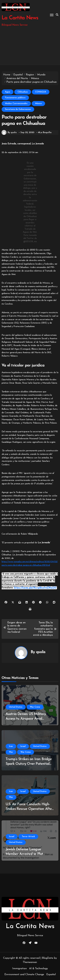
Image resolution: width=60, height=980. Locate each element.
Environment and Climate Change (24, 975)
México (38, 104)
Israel (23, 746)
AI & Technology (38, 969)
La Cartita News (20, 18)
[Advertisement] (30, 46)
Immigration (20, 969)
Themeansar (30, 962)
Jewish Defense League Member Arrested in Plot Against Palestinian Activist (26, 854)
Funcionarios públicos (15, 98)
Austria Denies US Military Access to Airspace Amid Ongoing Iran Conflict (26, 719)
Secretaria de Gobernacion (18, 109)
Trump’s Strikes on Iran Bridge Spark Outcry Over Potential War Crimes (29, 764)
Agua (8, 92)
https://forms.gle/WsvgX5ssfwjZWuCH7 (35, 588)
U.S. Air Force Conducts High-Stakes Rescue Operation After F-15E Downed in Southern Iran (29, 809)
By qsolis (9, 132)
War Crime (35, 707)
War (11, 752)
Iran (11, 746)
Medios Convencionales (16, 104)
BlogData (48, 958)
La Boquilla (46, 133)
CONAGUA (41, 92)
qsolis (41, 652)
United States (16, 707)
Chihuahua (23, 92)
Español (51, 975)
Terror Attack (28, 837)
